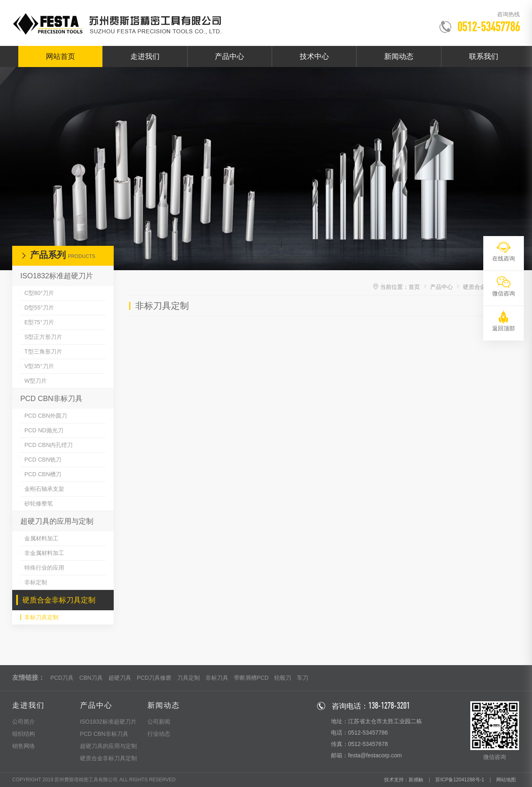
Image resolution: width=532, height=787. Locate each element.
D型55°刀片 (39, 308)
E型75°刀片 (39, 322)
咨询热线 (508, 14)
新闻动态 (399, 56)
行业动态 (159, 734)
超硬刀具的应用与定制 (57, 521)
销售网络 (24, 746)
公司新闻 (159, 722)
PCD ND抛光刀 (44, 430)
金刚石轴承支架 (44, 489)
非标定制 (36, 582)
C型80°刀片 (39, 293)
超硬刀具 (120, 678)
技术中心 (314, 56)
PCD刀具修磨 (154, 678)
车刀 (303, 678)
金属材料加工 (41, 538)
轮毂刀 (283, 678)
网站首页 (61, 56)
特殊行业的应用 (44, 568)
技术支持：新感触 (404, 780)
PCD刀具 (62, 678)
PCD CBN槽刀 (43, 474)
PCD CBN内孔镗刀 (49, 445)
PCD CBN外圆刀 (46, 416)
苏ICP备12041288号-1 (460, 780)
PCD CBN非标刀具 (51, 399)
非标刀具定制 (41, 617)
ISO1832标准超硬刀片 (57, 276)
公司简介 (24, 722)
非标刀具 (217, 678)
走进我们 (145, 56)
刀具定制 (188, 678)
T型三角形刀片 (43, 351)
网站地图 (506, 780)
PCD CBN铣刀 (43, 460)
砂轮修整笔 (39, 503)
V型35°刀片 (39, 366)
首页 (414, 287)
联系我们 (484, 56)
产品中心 (229, 56)
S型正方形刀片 (43, 337)
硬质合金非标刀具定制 (59, 600)
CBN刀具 (91, 678)
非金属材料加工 (44, 553)
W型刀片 (36, 381)
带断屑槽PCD (251, 678)
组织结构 (24, 734)
